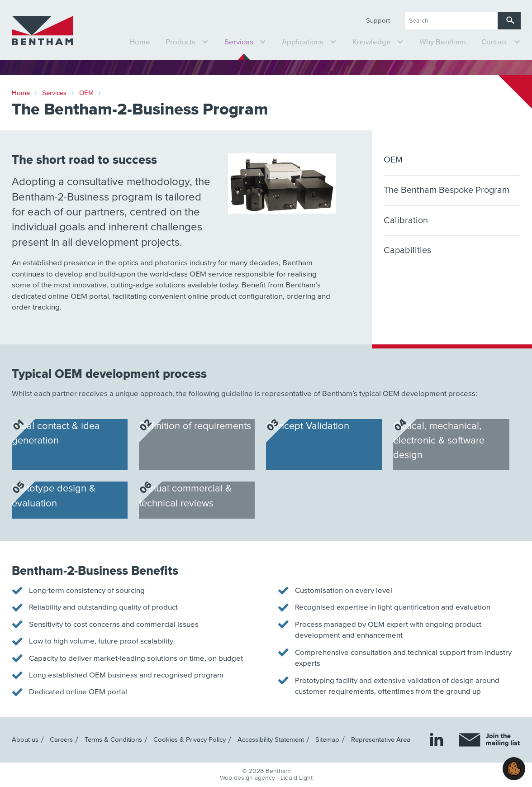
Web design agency (248, 778)
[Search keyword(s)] (451, 21)
